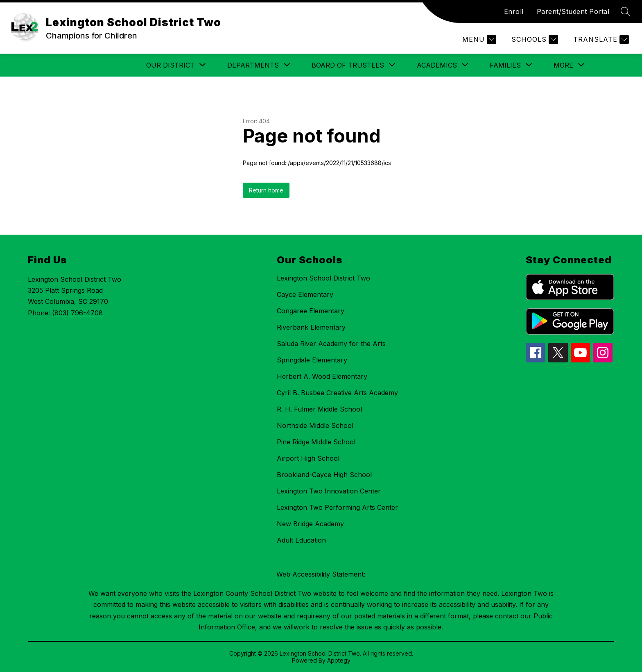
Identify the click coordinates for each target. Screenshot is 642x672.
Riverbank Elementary (311, 327)
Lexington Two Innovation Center (329, 491)
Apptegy (339, 660)
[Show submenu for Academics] (437, 65)
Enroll (514, 11)
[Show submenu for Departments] (253, 65)
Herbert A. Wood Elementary (322, 376)
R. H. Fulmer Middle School (319, 409)
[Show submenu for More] (563, 65)
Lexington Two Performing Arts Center (337, 507)
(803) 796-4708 (77, 313)
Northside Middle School (315, 425)
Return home (266, 190)
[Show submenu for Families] (505, 65)
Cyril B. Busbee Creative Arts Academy (337, 393)
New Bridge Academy (310, 524)
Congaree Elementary (311, 311)
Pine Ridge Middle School (316, 442)
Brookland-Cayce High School (324, 475)
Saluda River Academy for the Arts (331, 344)
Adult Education (301, 540)
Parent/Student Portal (573, 11)
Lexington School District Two (323, 278)
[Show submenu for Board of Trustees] (348, 65)
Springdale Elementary (312, 360)
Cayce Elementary (305, 294)
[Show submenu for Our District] (170, 65)
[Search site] (626, 11)
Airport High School (308, 458)
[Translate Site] (600, 40)
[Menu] (478, 40)
